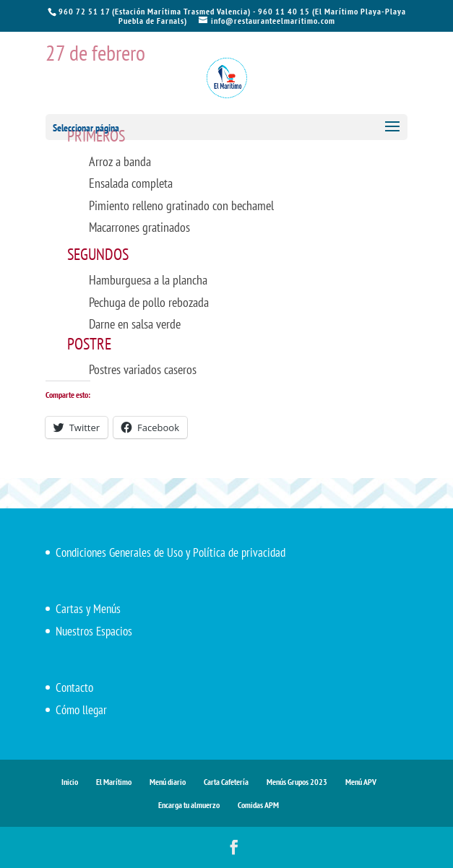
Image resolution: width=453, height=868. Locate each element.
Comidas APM (258, 805)
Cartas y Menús (88, 609)
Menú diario (168, 782)
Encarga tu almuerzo (189, 805)
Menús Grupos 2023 (297, 782)
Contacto (74, 687)
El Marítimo (114, 782)
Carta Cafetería (226, 782)
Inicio (70, 782)
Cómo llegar (81, 710)
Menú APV (361, 782)
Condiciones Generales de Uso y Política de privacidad (171, 552)
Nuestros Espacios (94, 631)
